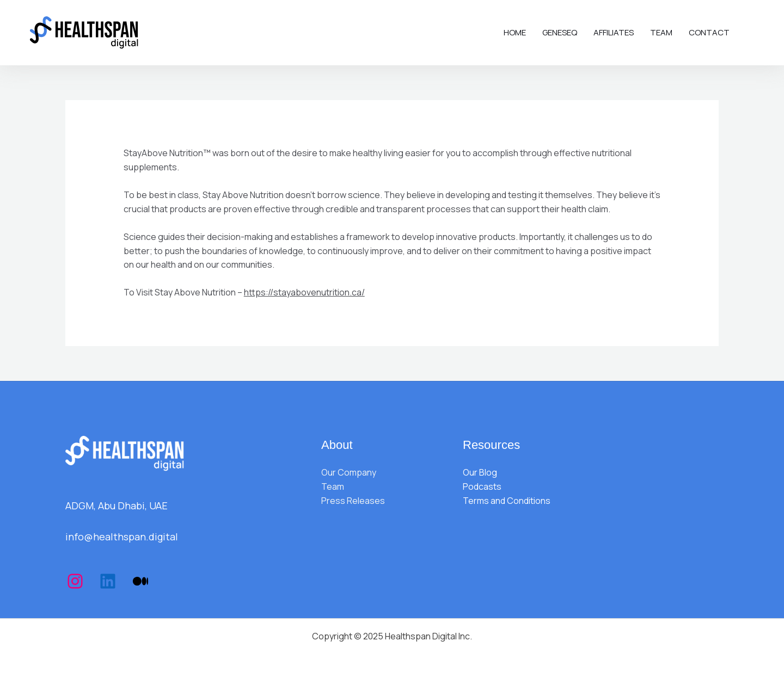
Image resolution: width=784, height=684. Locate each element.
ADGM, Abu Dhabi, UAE (117, 506)
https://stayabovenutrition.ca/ (304, 292)
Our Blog (480, 472)
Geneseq (560, 32)
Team (661, 32)
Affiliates (614, 32)
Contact (709, 32)
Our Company (349, 472)
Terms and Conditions (507, 501)
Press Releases (353, 501)
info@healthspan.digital (122, 537)
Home (515, 32)
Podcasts (482, 486)
